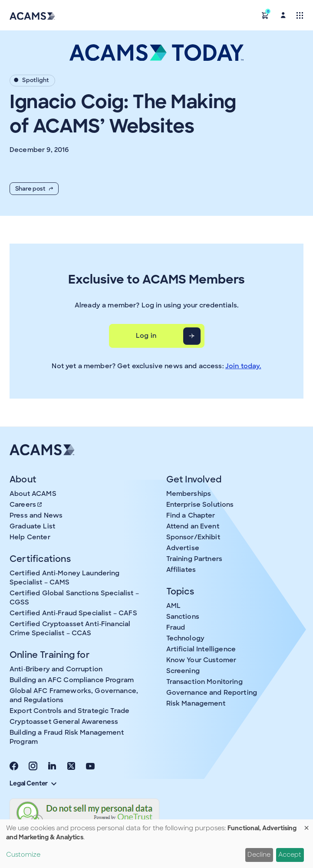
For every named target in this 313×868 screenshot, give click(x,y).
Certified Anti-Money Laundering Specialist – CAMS (65, 578)
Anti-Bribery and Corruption (56, 669)
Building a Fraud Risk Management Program (67, 737)
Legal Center (33, 783)
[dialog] (156, 844)
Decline (259, 855)
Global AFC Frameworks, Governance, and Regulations (74, 695)
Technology (186, 638)
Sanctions (183, 617)
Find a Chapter (191, 515)
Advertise (183, 548)
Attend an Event (193, 526)
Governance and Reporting (212, 693)
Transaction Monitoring (204, 682)
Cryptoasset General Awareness (64, 722)
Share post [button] (34, 189)
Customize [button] (23, 855)
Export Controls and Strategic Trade (69, 711)
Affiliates (181, 570)
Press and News (36, 515)
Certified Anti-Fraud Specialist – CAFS (73, 613)
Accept (290, 855)
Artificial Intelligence (201, 649)
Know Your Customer (201, 660)
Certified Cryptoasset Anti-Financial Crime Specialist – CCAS (70, 629)
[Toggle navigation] (300, 15)
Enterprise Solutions (200, 505)
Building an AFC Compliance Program (72, 680)
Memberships (189, 494)
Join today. (243, 366)
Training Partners (194, 559)
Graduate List (32, 526)
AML (173, 606)
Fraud (176, 627)
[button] (265, 15)
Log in (146, 336)
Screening (183, 671)
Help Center (30, 537)
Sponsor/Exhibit (193, 537)
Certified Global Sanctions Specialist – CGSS (74, 598)
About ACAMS (33, 494)
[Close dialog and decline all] (306, 825)
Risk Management (196, 703)
